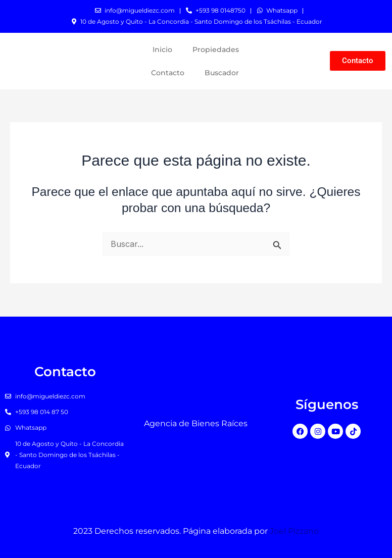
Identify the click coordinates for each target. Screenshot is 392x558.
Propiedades (216, 49)
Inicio (162, 49)
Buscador (222, 73)
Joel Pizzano (294, 531)
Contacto (168, 73)
